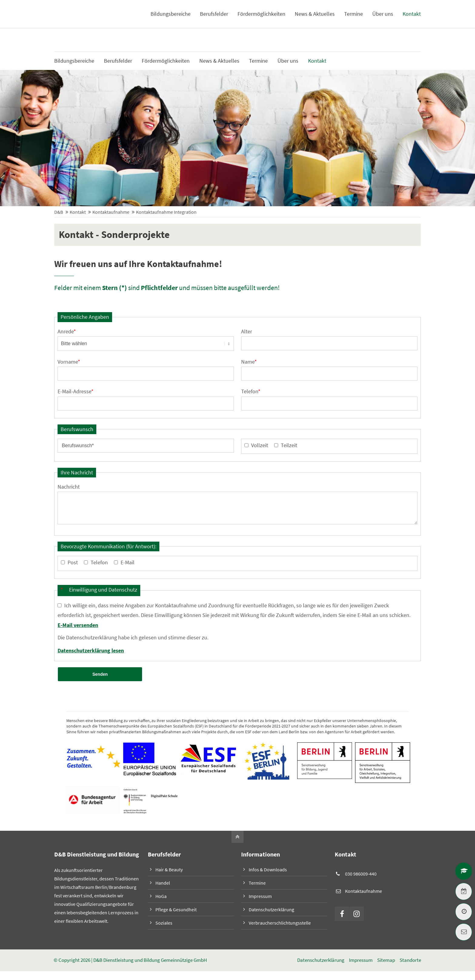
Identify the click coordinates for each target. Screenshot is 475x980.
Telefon (251, 392)
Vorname (69, 362)
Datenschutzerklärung (271, 911)
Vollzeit (260, 446)
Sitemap (386, 961)
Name (249, 362)
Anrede (67, 332)
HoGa (161, 897)
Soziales (164, 924)
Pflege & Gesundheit (176, 911)
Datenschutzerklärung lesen (91, 651)
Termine (257, 884)
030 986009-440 (361, 875)
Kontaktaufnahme (364, 892)
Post (73, 564)
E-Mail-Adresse (76, 392)
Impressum (260, 897)
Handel (163, 884)
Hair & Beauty (169, 871)
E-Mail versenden (78, 626)
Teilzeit (289, 446)
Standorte (410, 961)
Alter (247, 332)
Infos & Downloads (401, 15)
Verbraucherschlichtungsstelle (280, 924)
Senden (100, 675)
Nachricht (69, 488)
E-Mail (128, 564)
